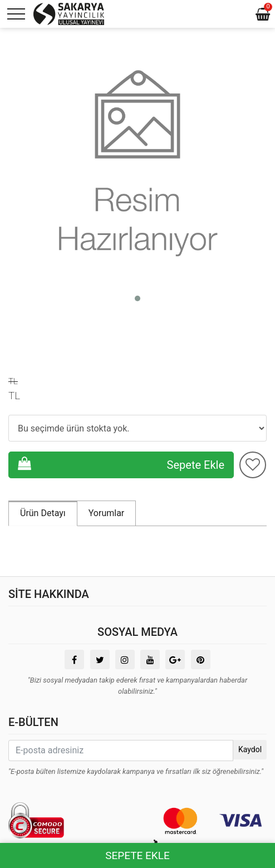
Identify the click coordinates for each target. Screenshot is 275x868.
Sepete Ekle (121, 464)
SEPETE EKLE (137, 855)
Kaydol (250, 749)
